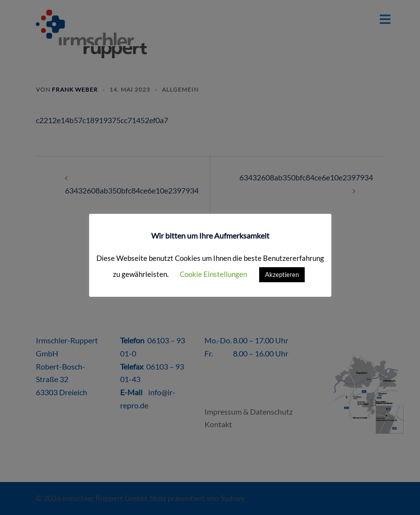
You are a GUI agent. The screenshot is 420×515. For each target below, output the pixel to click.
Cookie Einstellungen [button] (213, 274)
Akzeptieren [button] (282, 274)
